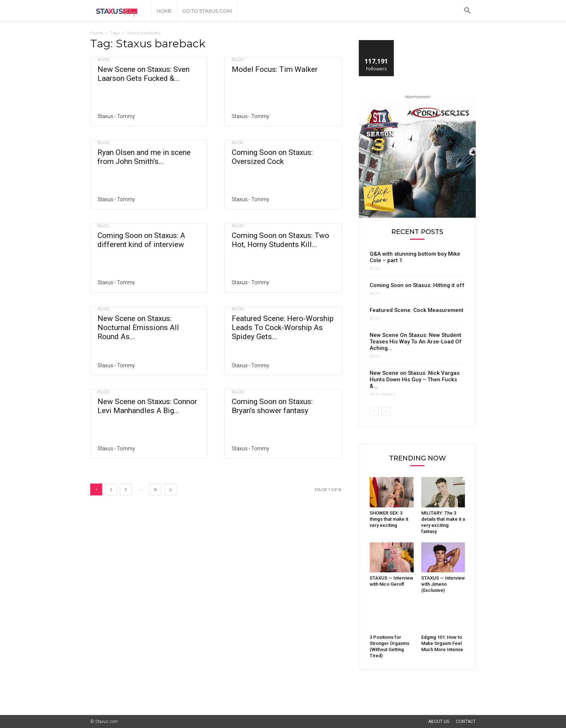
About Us (439, 721)
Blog (104, 60)
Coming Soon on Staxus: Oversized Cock (272, 157)
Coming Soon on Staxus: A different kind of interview (141, 240)
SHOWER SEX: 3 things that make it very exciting (389, 519)
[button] (467, 11)
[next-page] (170, 489)
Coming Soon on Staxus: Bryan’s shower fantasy (272, 406)
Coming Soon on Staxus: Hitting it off (417, 285)
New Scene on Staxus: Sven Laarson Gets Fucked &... (143, 74)
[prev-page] (374, 411)
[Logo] (121, 11)
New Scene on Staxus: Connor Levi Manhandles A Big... (147, 406)
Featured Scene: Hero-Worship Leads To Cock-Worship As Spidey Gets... (283, 328)
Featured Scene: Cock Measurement (417, 310)
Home (164, 11)
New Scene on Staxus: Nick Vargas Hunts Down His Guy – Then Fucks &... (415, 380)
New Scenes (382, 394)
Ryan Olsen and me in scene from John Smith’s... (144, 157)
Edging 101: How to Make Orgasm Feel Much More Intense (442, 643)
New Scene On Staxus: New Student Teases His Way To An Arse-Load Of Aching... (416, 342)
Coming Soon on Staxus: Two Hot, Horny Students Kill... (280, 240)
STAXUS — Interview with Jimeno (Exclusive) (443, 584)
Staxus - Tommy (116, 116)
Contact (466, 721)
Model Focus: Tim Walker (275, 69)
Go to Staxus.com (207, 11)
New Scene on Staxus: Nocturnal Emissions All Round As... (138, 328)
